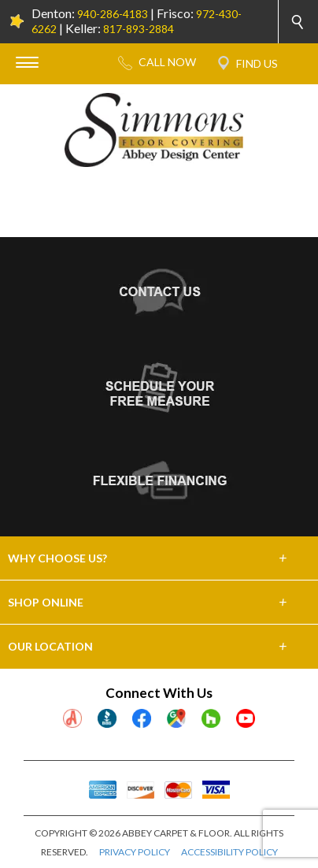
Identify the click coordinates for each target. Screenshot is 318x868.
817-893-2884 (139, 29)
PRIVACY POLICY (135, 852)
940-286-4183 (113, 14)
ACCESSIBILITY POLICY (229, 852)
